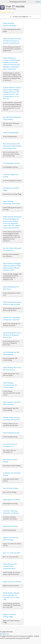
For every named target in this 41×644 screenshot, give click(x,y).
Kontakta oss (4, 634)
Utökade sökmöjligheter (20, 17)
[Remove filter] (12, 12)
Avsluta (38, 2)
